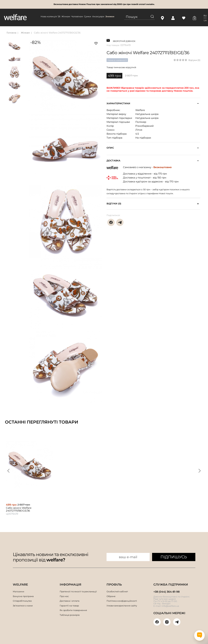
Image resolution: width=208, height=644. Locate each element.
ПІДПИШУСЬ (174, 557)
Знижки (110, 16)
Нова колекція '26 (50, 16)
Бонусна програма (23, 596)
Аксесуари (98, 16)
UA (205, 20)
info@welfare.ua (170, 606)
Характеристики (118, 104)
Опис (110, 148)
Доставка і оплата (70, 601)
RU (205, 16)
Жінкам (66, 16)
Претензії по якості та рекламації (78, 591)
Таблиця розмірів (70, 615)
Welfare (140, 110)
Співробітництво (22, 601)
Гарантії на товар (69, 606)
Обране (111, 596)
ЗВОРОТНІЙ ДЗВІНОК (124, 41)
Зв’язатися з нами (23, 606)
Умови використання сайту (122, 606)
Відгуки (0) (194, 60)
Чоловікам (77, 16)
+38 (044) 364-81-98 (166, 592)
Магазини (18, 591)
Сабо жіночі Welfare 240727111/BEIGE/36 (57, 33)
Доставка (113, 161)
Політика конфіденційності (122, 601)
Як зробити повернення (73, 610)
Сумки (88, 16)
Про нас (64, 596)
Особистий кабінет (117, 591)
